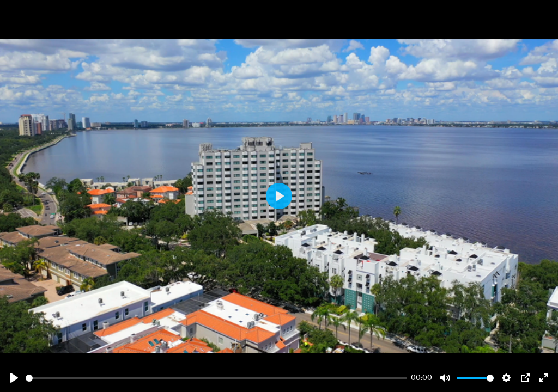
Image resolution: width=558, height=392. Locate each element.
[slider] (216, 378)
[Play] (14, 378)
